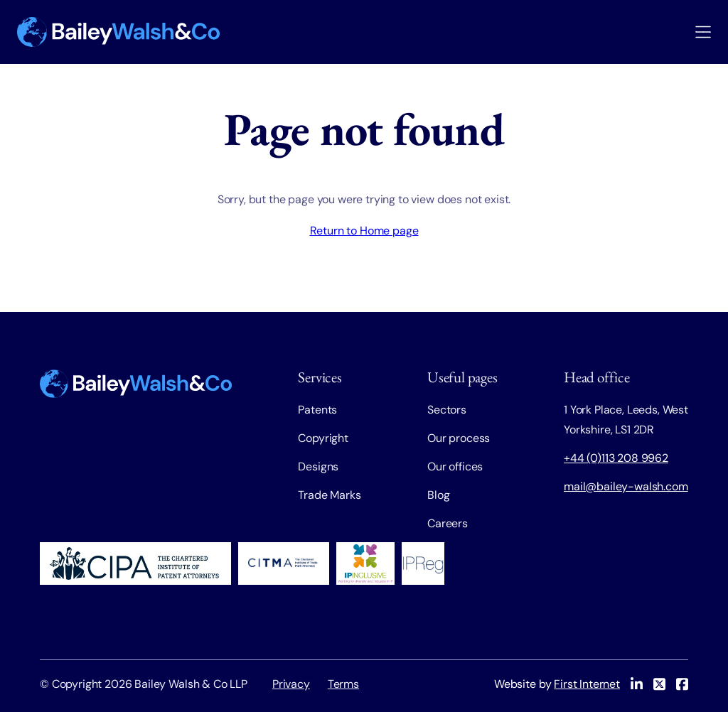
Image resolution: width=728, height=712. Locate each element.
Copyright (323, 438)
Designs (318, 466)
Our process (459, 438)
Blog (438, 495)
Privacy (291, 684)
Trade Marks (329, 495)
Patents (317, 410)
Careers (448, 523)
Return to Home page (364, 231)
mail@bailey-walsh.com (626, 486)
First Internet (587, 684)
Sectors (447, 410)
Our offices (455, 466)
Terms (343, 684)
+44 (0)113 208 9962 (616, 458)
